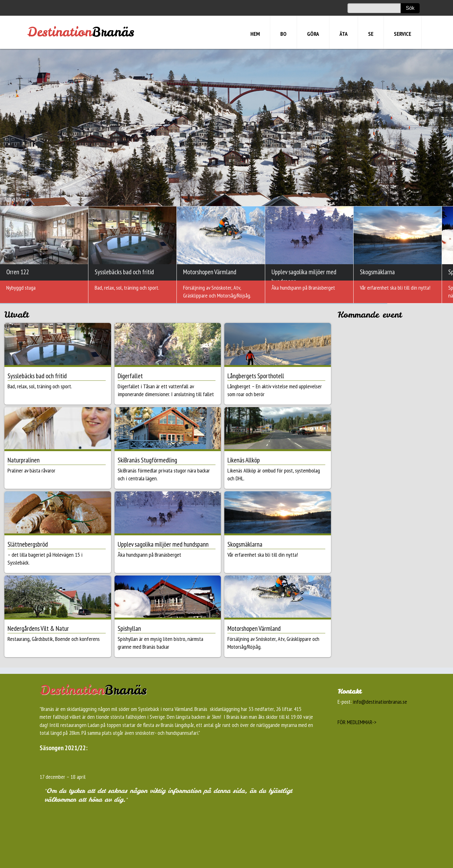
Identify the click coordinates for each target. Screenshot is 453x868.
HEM (255, 34)
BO (283, 34)
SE (371, 34)
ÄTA (344, 34)
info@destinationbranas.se (380, 702)
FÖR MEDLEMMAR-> (357, 722)
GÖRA (313, 34)
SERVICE (403, 34)
